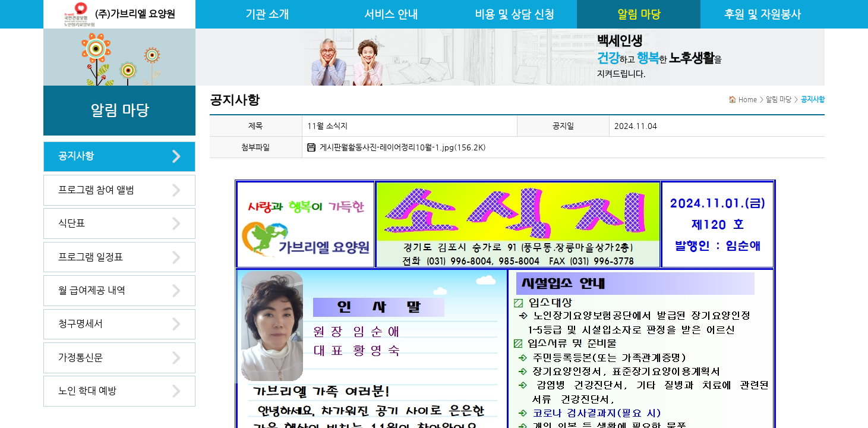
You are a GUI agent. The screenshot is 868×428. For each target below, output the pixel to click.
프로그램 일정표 (91, 257)
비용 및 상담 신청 (515, 14)
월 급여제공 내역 (92, 290)
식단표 (72, 223)
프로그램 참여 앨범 (96, 190)
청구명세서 (81, 324)
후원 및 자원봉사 (763, 14)
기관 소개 (267, 14)
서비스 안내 (391, 14)
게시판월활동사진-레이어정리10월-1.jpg (387, 147)
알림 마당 (639, 14)
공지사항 (76, 156)
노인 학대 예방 (87, 391)
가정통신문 (81, 358)
